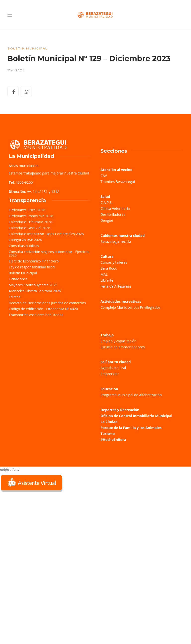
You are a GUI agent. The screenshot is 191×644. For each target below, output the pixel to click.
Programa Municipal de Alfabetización (131, 395)
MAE (104, 274)
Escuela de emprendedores (123, 347)
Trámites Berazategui (118, 182)
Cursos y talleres (114, 262)
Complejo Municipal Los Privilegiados (130, 307)
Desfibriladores (113, 214)
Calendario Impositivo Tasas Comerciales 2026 (46, 234)
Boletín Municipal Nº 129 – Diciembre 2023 (89, 59)
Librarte (107, 280)
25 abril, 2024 (16, 70)
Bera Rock (109, 268)
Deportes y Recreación (120, 410)
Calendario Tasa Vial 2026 (29, 228)
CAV (104, 176)
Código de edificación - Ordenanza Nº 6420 (43, 309)
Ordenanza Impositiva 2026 (31, 216)
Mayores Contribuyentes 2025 (33, 285)
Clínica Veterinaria (115, 208)
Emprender (110, 374)
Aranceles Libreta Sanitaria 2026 (35, 291)
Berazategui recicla (116, 241)
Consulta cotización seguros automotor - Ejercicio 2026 (49, 253)
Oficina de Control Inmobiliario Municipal (136, 416)
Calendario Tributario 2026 (30, 222)
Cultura (107, 256)
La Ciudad (109, 422)
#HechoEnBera (113, 440)
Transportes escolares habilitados (36, 315)
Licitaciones (18, 279)
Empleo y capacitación (119, 341)
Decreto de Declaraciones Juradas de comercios (47, 303)
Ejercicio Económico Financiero (34, 261)
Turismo (108, 434)
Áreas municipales (24, 166)
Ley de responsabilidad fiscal (32, 267)
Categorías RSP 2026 (25, 240)
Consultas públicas (24, 246)
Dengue (107, 220)
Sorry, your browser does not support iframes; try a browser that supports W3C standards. (37, 528)
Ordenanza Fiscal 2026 (27, 210)
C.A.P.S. (106, 202)
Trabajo (107, 335)
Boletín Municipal (27, 48)
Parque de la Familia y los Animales (131, 428)
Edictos (15, 297)
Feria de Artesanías (116, 286)
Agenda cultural (113, 368)
